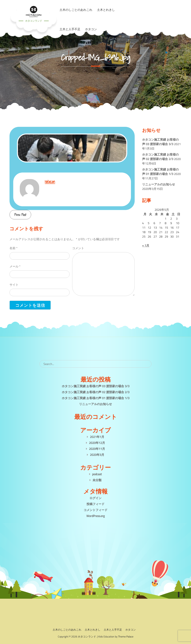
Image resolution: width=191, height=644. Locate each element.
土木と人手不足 (70, 29)
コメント (78, 248)
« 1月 (146, 245)
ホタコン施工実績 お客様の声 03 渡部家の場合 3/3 (160, 142)
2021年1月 (97, 437)
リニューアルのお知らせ (159, 184)
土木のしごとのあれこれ (67, 630)
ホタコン (91, 29)
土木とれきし (93, 630)
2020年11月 (97, 449)
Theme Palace (126, 636)
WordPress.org (95, 516)
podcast (97, 474)
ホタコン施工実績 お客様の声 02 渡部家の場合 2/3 (160, 157)
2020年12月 (97, 443)
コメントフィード (95, 510)
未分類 (97, 480)
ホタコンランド (34, 21)
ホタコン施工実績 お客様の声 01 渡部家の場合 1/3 (160, 172)
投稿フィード (95, 504)
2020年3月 (97, 455)
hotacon (50, 182)
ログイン (95, 498)
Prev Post (20, 215)
